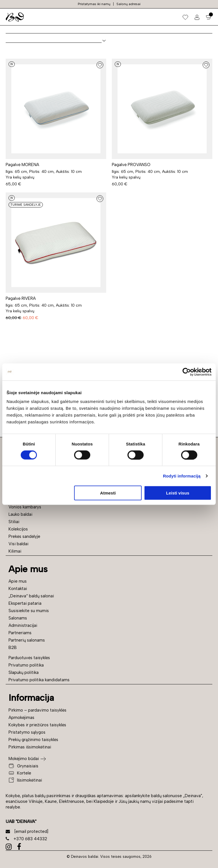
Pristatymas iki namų (94, 4)
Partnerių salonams (27, 640)
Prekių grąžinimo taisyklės (33, 740)
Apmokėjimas (21, 718)
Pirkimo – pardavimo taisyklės (37, 710)
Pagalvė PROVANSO (131, 165)
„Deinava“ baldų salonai (31, 596)
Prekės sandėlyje (24, 536)
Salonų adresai (128, 4)
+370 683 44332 (26, 839)
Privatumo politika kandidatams (39, 680)
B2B (13, 648)
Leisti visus (178, 493)
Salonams (18, 618)
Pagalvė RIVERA (21, 298)
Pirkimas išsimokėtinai (30, 747)
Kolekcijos (18, 529)
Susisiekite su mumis (29, 611)
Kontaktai (18, 589)
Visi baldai (18, 544)
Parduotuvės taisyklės (29, 658)
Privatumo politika (26, 665)
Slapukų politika (24, 672)
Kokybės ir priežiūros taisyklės (37, 725)
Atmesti (108, 493)
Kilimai (15, 551)
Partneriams (20, 633)
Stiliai (14, 522)
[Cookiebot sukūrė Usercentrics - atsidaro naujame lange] (187, 372)
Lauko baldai (20, 514)
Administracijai (23, 625)
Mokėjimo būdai (24, 759)
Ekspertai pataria (25, 603)
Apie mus (18, 581)
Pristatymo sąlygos (27, 732)
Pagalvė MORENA (22, 165)
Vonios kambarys (25, 507)
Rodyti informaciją (182, 476)
